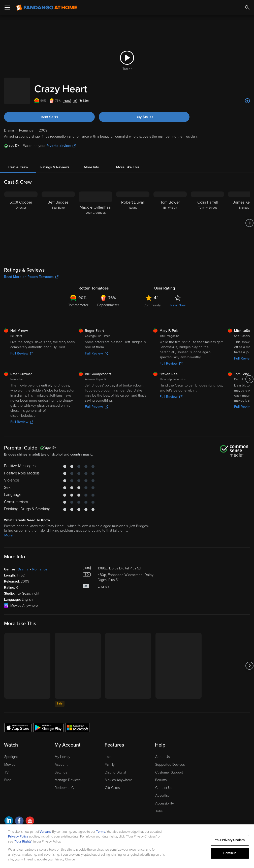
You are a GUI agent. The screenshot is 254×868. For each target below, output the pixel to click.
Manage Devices (68, 775)
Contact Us (164, 783)
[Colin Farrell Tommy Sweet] (207, 218)
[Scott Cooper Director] (21, 218)
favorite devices (61, 141)
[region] (127, 846)
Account (61, 760)
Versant (45, 832)
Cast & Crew (18, 162)
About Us (162, 752)
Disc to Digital (115, 767)
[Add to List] (247, 96)
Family (110, 760)
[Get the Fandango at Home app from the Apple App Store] (18, 722)
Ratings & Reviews (55, 162)
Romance (40, 564)
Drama (23, 564)
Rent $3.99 (49, 112)
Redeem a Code (67, 783)
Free (8, 775)
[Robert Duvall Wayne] (133, 218)
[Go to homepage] (47, 8)
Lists (108, 752)
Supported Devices (170, 760)
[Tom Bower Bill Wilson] (170, 218)
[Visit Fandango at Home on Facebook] (19, 816)
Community (152, 300)
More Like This (128, 162)
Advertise (162, 791)
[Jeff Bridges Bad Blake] (58, 218)
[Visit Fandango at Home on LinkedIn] (9, 816)
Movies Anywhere (119, 775)
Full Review (22, 348)
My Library (62, 752)
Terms (101, 832)
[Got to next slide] (249, 218)
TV (6, 767)
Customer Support (169, 767)
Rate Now (178, 300)
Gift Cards (112, 783)
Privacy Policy (18, 837)
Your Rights (23, 842)
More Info (91, 162)
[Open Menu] (7, 8)
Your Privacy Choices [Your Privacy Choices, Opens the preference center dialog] (230, 840)
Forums (161, 775)
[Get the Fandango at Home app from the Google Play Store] (48, 722)
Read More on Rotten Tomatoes (31, 272)
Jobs (159, 806)
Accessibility (165, 798)
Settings (61, 767)
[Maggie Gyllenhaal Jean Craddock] (96, 218)
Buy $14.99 (144, 112)
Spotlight (11, 752)
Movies (10, 760)
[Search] (247, 8)
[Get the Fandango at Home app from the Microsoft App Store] (77, 722)
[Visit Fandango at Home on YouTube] (30, 816)
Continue (230, 853)
